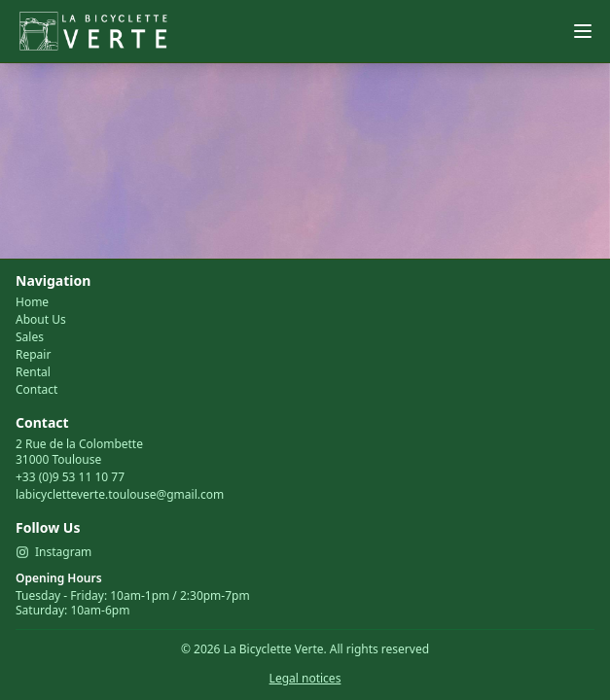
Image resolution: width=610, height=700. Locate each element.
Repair (33, 355)
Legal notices (305, 678)
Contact (36, 390)
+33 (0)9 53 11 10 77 (70, 477)
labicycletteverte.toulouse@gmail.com (120, 494)
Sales (30, 337)
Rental (33, 372)
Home (32, 302)
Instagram (54, 552)
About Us (41, 320)
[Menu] (583, 31)
